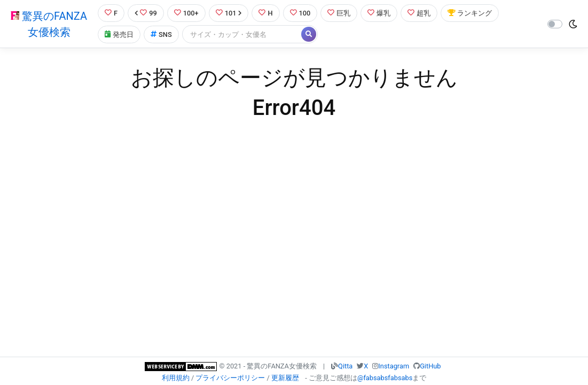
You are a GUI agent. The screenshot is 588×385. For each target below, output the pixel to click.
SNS (161, 34)
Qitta (345, 366)
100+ (186, 13)
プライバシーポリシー (230, 378)
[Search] (242, 34)
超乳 (419, 13)
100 (300, 13)
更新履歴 (285, 378)
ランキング (470, 13)
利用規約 (176, 378)
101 (229, 13)
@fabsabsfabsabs (385, 378)
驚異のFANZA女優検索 (49, 24)
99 (146, 13)
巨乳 (339, 13)
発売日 (119, 34)
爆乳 (379, 13)
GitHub (430, 366)
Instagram (394, 366)
